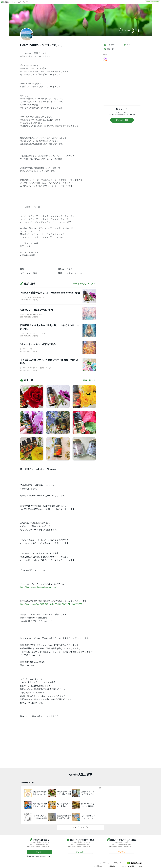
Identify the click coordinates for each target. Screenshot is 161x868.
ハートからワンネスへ (84, 284)
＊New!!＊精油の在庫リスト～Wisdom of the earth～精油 (50, 293)
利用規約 (111, 866)
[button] (127, 30)
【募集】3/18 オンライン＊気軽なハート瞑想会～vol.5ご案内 (49, 362)
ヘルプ (139, 866)
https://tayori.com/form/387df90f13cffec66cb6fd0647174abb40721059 (51, 604)
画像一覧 (109, 49)
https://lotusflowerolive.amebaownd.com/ (38, 587)
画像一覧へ (89, 380)
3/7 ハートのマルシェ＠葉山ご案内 (38, 344)
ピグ (127, 45)
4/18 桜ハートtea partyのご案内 (36, 310)
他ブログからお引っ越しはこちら (38, 856)
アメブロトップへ (80, 827)
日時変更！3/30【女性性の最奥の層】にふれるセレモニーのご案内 (49, 327)
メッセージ (109, 45)
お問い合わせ (99, 866)
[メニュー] (138, 31)
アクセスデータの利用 (125, 866)
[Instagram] (106, 59)
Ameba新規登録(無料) (153, 2)
